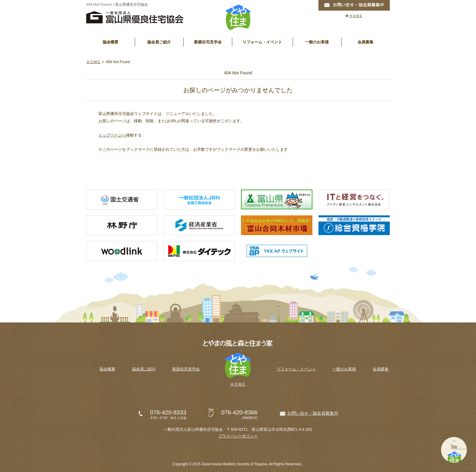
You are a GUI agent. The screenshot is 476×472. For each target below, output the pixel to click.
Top (454, 446)
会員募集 (365, 42)
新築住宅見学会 (208, 42)
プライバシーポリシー (238, 436)
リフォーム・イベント (262, 42)
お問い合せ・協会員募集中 (313, 413)
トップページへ (112, 135)
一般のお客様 (317, 42)
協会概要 (110, 42)
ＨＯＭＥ (356, 16)
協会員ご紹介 (159, 42)
